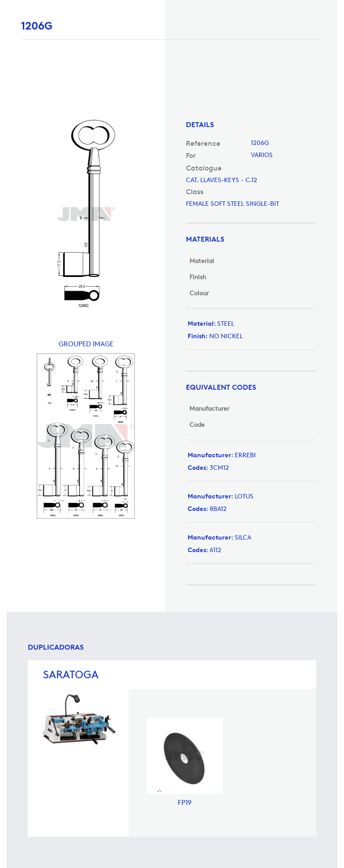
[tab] (251, 125)
